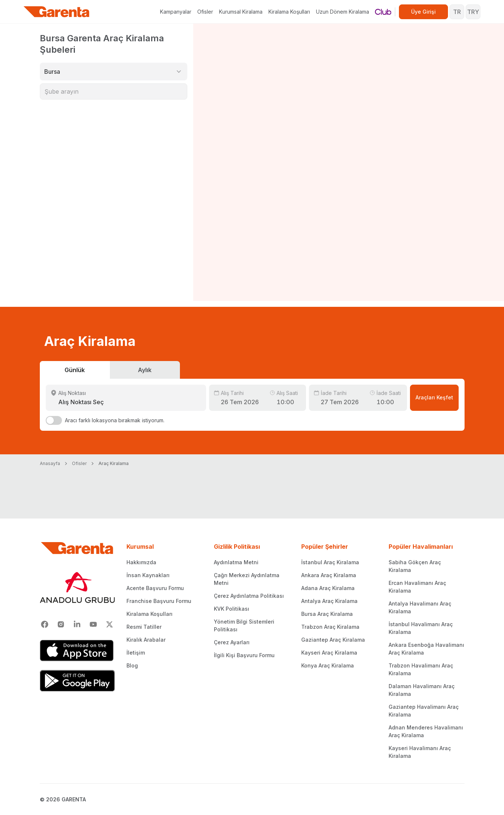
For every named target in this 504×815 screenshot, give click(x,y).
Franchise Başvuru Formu (159, 601)
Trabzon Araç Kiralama (330, 627)
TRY (473, 12)
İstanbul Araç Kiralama (330, 562)
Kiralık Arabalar (146, 640)
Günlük (75, 370)
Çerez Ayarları (232, 642)
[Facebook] (45, 624)
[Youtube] (93, 624)
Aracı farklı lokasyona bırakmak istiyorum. (115, 420)
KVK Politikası (232, 609)
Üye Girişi (423, 12)
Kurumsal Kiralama (241, 12)
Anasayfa (50, 463)
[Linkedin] (77, 624)
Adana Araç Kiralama (328, 588)
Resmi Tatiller (144, 627)
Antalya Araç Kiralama (329, 601)
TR (457, 12)
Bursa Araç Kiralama (327, 614)
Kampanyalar (176, 12)
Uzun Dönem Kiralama (343, 12)
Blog (132, 665)
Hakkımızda (141, 562)
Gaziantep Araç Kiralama (333, 640)
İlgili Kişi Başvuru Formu (244, 655)
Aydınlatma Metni (236, 562)
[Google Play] (77, 681)
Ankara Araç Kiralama (329, 575)
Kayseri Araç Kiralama (329, 653)
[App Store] (77, 651)
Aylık (145, 370)
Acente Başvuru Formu (155, 588)
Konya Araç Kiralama (328, 665)
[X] (110, 624)
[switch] (54, 420)
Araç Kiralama (114, 463)
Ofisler (205, 12)
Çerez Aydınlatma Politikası (249, 596)
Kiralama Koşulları (289, 12)
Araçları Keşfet (434, 397)
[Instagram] (61, 624)
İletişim (136, 653)
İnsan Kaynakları (148, 575)
